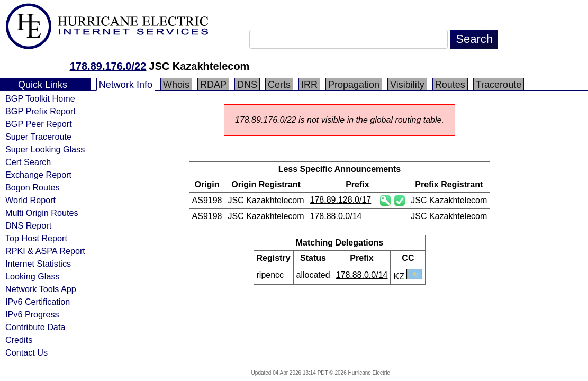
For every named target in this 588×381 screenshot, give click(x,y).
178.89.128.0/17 (341, 200)
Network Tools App (41, 289)
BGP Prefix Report (40, 111)
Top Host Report (36, 238)
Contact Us (26, 352)
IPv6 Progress (32, 314)
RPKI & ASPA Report (45, 251)
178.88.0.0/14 (336, 216)
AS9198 (207, 200)
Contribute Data (35, 327)
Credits (19, 340)
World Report (30, 200)
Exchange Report (38, 175)
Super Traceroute (38, 137)
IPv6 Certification (38, 302)
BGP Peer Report (39, 124)
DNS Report (28, 225)
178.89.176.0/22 (108, 66)
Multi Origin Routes (42, 213)
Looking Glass (33, 276)
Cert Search (28, 162)
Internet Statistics (38, 264)
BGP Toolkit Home (40, 98)
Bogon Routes (33, 187)
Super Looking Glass (45, 149)
